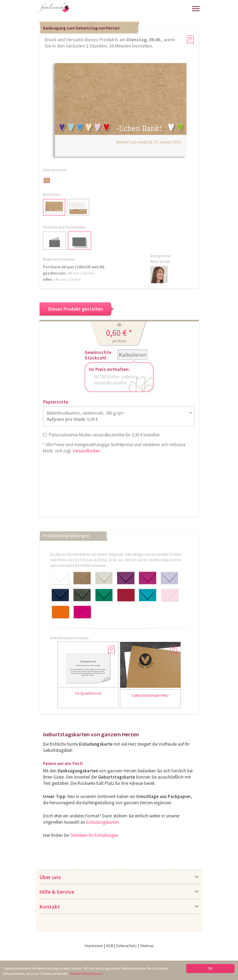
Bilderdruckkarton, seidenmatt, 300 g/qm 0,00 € (85, 416)
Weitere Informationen (86, 974)
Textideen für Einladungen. (95, 835)
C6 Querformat (88, 693)
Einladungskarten (103, 822)
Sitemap (147, 946)
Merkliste (185, 8)
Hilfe (137, 11)
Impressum (94, 946)
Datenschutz (126, 946)
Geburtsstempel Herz (150, 695)
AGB (109, 946)
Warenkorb (172, 8)
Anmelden (157, 10)
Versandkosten (86, 451)
